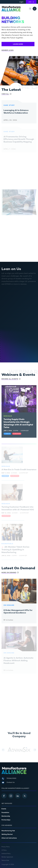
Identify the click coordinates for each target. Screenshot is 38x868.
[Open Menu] (35, 9)
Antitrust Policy (6, 854)
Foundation (5, 813)
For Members (7, 825)
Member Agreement (7, 857)
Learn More (18, 44)
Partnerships (6, 820)
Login (21, 2)
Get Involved (7, 804)
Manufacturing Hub (8, 831)
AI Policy (4, 850)
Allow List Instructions (9, 838)
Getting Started (7, 834)
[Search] (30, 9)
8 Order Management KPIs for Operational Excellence (18, 613)
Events (4, 809)
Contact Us (11, 782)
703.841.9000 (11, 778)
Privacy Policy (6, 847)
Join (32, 2)
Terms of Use (5, 861)
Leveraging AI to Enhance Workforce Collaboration (16, 113)
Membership (6, 816)
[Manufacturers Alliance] (11, 9)
